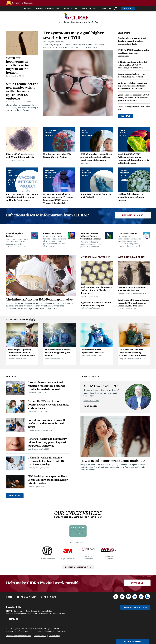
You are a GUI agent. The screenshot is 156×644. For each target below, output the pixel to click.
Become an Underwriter (78, 567)
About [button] (105, 9)
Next (34, 320)
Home (9, 597)
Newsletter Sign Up (133, 215)
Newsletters (89, 9)
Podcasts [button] (69, 9)
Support (128, 8)
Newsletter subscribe (135, 607)
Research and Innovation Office (19, 636)
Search (116, 8)
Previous (31, 320)
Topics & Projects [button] (46, 9)
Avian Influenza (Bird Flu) (132, 257)
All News (125, 116)
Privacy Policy (54, 636)
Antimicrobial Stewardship (95, 257)
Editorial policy (27, 597)
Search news (49, 597)
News (28, 9)
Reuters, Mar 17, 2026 (91, 401)
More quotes (90, 406)
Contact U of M (40, 636)
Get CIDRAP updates (133, 642)
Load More (15, 496)
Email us (14, 619)
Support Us (137, 583)
